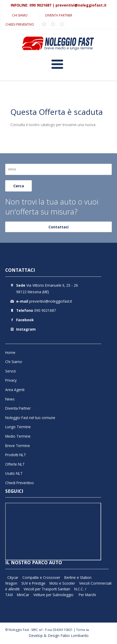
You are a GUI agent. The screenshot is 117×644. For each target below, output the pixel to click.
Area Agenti (15, 390)
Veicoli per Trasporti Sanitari (47, 589)
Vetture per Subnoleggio (54, 595)
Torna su (83, 630)
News (10, 399)
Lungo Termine (18, 427)
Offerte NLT (15, 464)
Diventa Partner (59, 15)
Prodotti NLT (16, 455)
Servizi (11, 371)
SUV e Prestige (33, 583)
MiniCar (23, 595)
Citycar (13, 577)
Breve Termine (18, 446)
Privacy (11, 380)
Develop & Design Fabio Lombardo (59, 635)
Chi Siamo (20, 15)
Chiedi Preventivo (20, 24)
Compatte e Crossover (41, 577)
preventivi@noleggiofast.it (81, 5)
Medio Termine (18, 436)
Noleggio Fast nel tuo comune (30, 418)
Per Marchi (87, 595)
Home (10, 352)
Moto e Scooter (62, 583)
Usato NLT (14, 473)
